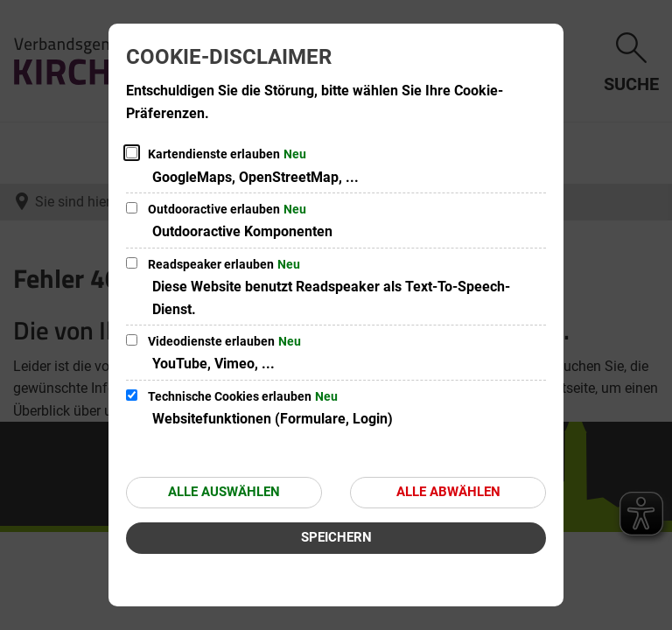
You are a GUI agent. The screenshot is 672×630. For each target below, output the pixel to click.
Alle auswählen (224, 492)
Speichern (336, 537)
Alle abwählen (448, 492)
